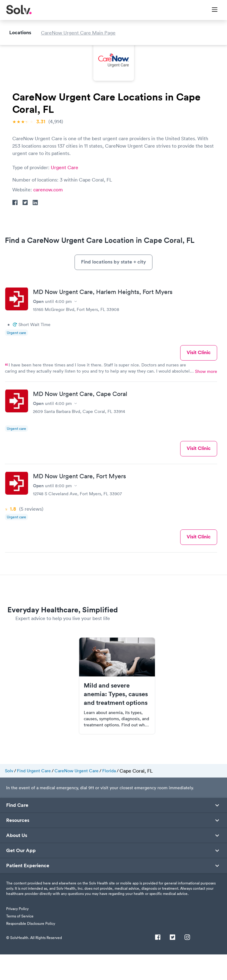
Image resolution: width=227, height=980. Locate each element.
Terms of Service (20, 942)
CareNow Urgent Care (77, 797)
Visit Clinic (199, 378)
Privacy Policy (17, 935)
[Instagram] (187, 964)
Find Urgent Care (34, 797)
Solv (9, 797)
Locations (20, 234)
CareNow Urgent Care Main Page (78, 234)
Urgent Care (65, 167)
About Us (17, 861)
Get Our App (21, 876)
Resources (18, 846)
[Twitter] (172, 964)
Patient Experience (28, 892)
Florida (109, 797)
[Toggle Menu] (211, 10)
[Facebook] (158, 964)
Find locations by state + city (113, 288)
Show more (206, 397)
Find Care (17, 831)
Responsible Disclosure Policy (31, 949)
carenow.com (48, 190)
